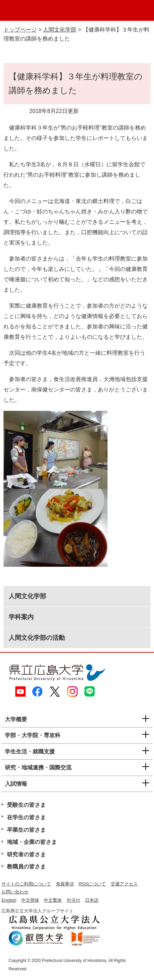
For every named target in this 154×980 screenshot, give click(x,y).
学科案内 (21, 617)
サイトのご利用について (26, 884)
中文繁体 (53, 900)
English (9, 900)
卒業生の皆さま (26, 830)
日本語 (92, 900)
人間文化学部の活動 (37, 638)
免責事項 (65, 884)
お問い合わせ (15, 892)
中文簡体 (30, 900)
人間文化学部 (60, 30)
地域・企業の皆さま (32, 842)
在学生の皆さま (26, 817)
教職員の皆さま (26, 867)
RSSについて (92, 884)
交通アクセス (124, 884)
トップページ (20, 30)
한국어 (73, 900)
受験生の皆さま (26, 805)
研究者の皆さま (26, 854)
